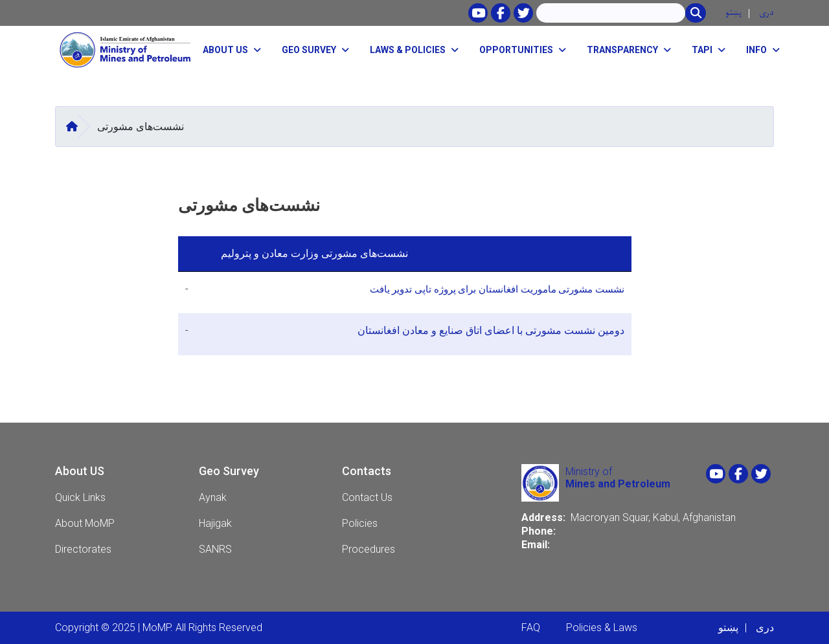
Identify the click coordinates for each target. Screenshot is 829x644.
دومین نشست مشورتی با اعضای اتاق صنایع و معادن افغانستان (490, 330)
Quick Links (80, 497)
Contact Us (367, 497)
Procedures (369, 549)
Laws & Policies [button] (408, 50)
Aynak (213, 497)
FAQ (531, 627)
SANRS (215, 549)
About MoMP (85, 523)
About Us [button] (225, 50)
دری (767, 13)
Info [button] (756, 50)
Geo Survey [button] (309, 50)
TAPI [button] (702, 50)
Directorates (83, 549)
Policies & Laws (602, 627)
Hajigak (215, 523)
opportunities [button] (516, 50)
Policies (360, 523)
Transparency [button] (622, 50)
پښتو (733, 13)
